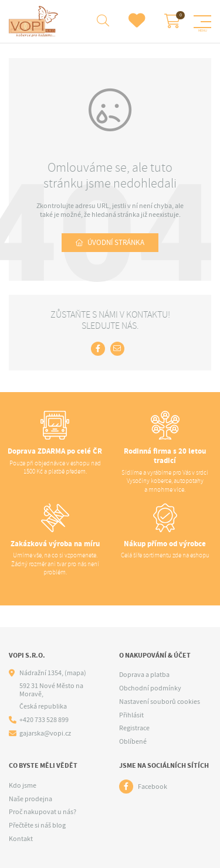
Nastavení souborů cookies (160, 702)
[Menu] (202, 22)
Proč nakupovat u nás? (43, 812)
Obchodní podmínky (150, 688)
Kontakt (21, 839)
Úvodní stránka (116, 242)
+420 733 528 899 (44, 720)
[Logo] (35, 21)
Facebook (153, 787)
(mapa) (75, 673)
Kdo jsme (23, 785)
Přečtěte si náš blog (37, 825)
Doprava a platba (144, 675)
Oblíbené (133, 741)
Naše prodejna (31, 799)
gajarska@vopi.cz (45, 733)
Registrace (134, 728)
